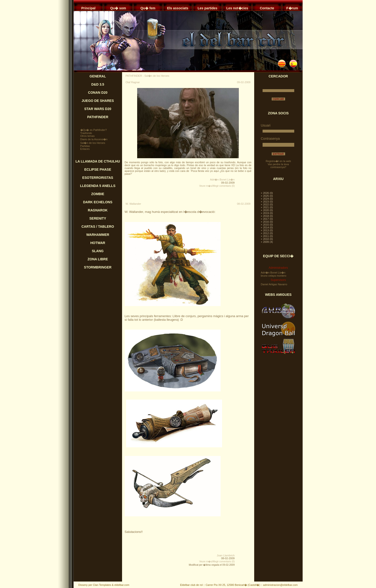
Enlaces (85, 149)
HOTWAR (98, 243)
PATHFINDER (98, 117)
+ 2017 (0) (267, 219)
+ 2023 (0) (267, 202)
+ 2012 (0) (267, 233)
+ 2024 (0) (267, 199)
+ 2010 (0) (267, 239)
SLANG (98, 251)
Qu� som (118, 8)
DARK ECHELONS (98, 202)
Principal (88, 8)
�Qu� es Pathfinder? (94, 130)
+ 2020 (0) (267, 210)
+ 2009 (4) (267, 242)
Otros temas (88, 136)
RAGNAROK (98, 210)
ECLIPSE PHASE (98, 169)
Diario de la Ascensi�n (94, 139)
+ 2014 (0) (267, 227)
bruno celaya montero (274, 276)
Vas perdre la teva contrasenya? (278, 166)
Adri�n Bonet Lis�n (222, 180)
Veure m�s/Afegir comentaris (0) (217, 186)
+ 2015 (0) (267, 225)
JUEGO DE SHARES (98, 101)
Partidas (85, 146)
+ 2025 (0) (267, 196)
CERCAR (278, 99)
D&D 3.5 (98, 84)
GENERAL (98, 76)
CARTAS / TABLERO (98, 227)
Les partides (207, 8)
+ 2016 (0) (267, 222)
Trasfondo (86, 133)
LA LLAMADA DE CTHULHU (98, 161)
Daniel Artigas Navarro (274, 284)
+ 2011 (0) (267, 236)
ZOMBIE (98, 194)
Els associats (178, 8)
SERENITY (98, 218)
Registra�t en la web (278, 161)
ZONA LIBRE (98, 259)
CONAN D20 (98, 93)
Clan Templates (102, 585)
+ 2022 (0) (267, 204)
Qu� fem (148, 8)
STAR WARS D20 (98, 109)
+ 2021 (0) (267, 207)
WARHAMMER (98, 235)
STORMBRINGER (98, 267)
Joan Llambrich (226, 555)
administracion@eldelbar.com (280, 585)
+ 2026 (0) (267, 193)
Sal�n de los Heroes (93, 143)
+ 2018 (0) (267, 216)
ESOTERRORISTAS (98, 178)
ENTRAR (278, 154)
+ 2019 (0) (267, 213)
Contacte (267, 8)
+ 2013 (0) (267, 230)
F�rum (292, 8)
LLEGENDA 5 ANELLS (98, 186)
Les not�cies (237, 8)
